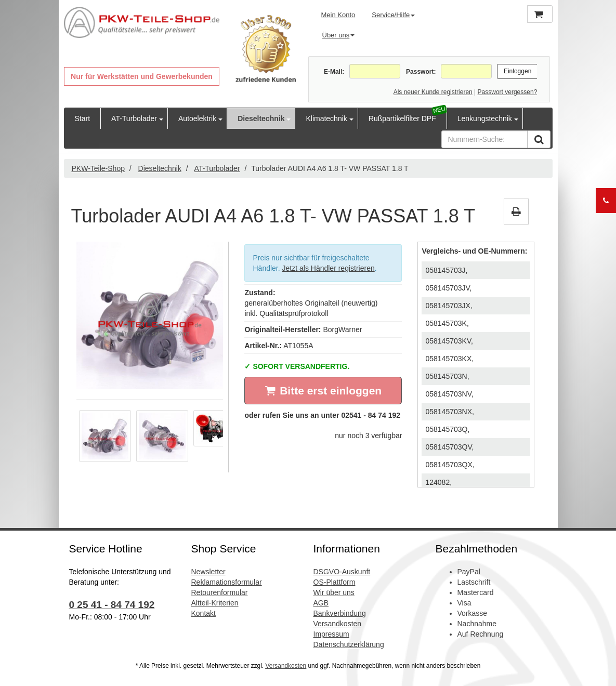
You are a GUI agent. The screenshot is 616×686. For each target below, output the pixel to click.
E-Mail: (334, 72)
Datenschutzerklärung (349, 644)
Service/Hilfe (393, 15)
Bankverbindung (340, 613)
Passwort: (421, 72)
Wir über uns (334, 592)
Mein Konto (338, 15)
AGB (321, 603)
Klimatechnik (326, 118)
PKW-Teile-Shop (98, 168)
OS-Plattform (335, 582)
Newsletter (208, 572)
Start (83, 118)
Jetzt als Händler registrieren (329, 268)
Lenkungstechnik (485, 118)
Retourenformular (220, 592)
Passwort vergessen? (508, 92)
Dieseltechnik (261, 118)
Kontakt (204, 613)
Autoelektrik (197, 118)
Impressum (331, 634)
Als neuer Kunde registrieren (433, 92)
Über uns (339, 35)
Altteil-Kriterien (215, 603)
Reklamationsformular (227, 582)
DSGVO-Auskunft (342, 572)
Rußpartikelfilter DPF (402, 118)
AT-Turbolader (134, 118)
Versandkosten (338, 624)
